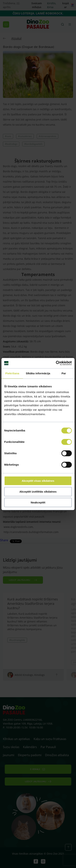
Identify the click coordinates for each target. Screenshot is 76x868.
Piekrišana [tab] (12, 373)
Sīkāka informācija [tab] (38, 373)
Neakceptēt (38, 502)
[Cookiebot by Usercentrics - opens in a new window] (56, 363)
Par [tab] (64, 373)
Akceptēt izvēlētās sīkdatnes (38, 492)
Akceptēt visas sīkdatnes (38, 481)
